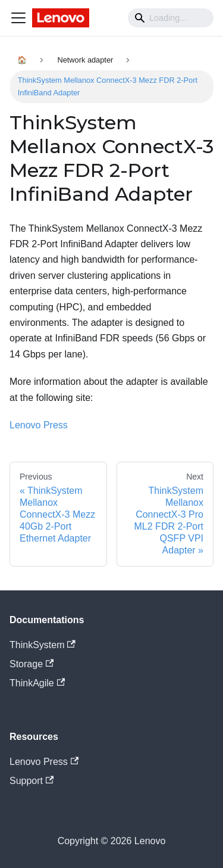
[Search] (171, 18)
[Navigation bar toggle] (18, 18)
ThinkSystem (43, 645)
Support (32, 781)
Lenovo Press (39, 425)
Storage (32, 664)
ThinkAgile (37, 683)
